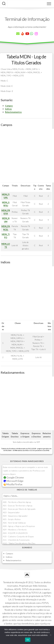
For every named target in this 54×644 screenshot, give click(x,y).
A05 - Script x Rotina (12, 519)
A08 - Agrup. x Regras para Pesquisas (19, 526)
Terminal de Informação (27, 19)
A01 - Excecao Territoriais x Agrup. (18, 506)
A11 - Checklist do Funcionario (16, 540)
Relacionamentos (13, 112)
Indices (8, 109)
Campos (9, 106)
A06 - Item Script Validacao (14, 523)
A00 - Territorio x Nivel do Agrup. (17, 502)
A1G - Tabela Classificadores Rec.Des (19, 543)
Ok (28, 640)
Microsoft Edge (13, 481)
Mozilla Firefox (13, 484)
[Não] (50, 635)
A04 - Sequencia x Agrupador (15, 516)
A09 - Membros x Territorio (15, 530)
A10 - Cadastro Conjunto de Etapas (18, 536)
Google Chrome (14, 477)
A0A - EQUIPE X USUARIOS (15, 533)
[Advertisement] (27, 156)
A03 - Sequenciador (11, 512)
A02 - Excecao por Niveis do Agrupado (19, 509)
